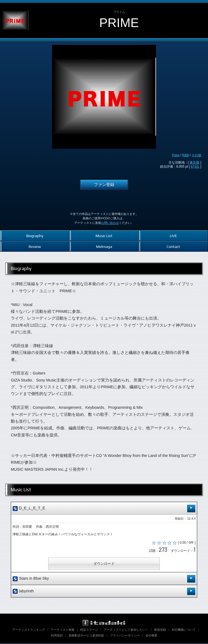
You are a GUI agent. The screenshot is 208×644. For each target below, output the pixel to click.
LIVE (173, 236)
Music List (104, 236)
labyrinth (104, 592)
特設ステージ (89, 631)
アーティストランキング (29, 631)
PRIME (119, 23)
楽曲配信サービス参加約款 (86, 636)
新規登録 (160, 631)
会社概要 (151, 636)
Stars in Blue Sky (104, 580)
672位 (195, 167)
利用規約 (57, 636)
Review (35, 246)
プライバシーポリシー (125, 636)
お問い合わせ (110, 223)
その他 (196, 155)
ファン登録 (104, 185)
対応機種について (184, 631)
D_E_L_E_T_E (104, 508)
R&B (185, 155)
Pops (176, 155)
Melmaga (104, 246)
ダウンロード (104, 565)
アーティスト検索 (63, 631)
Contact (173, 246)
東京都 (194, 162)
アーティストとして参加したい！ (126, 631)
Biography (35, 236)
